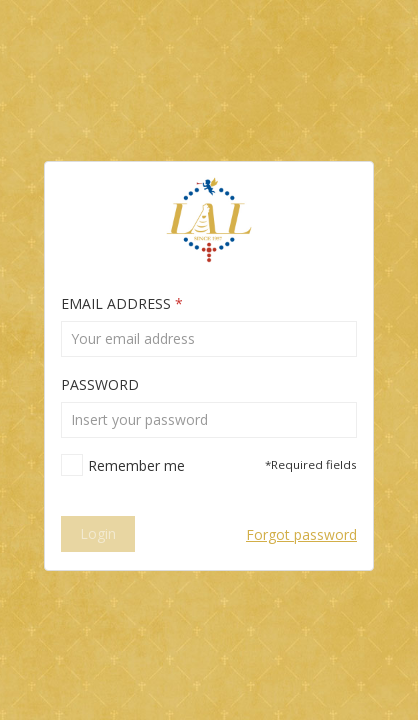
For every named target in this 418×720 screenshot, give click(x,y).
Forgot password (301, 534)
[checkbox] (123, 465)
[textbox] (209, 339)
